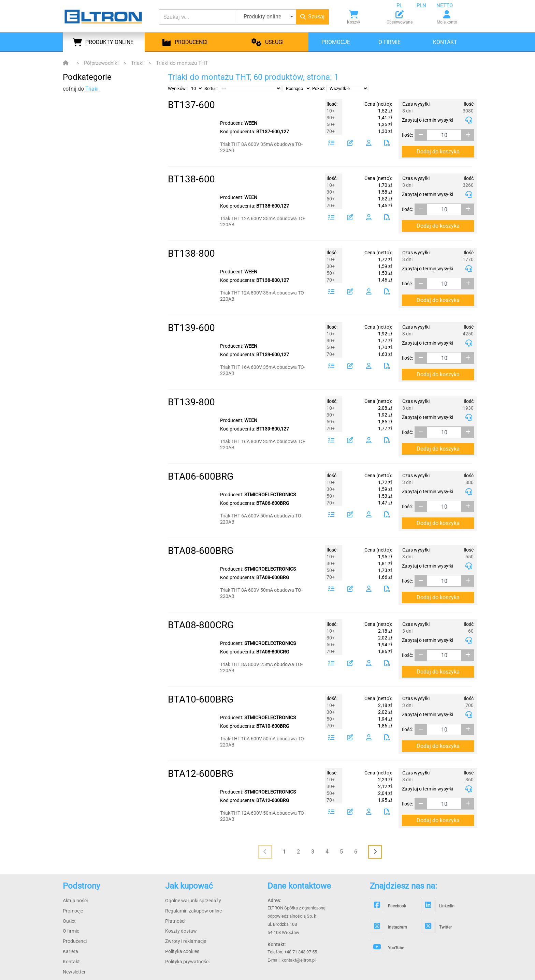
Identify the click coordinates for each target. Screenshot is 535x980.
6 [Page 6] (356, 852)
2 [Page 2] (298, 852)
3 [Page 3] (313, 852)
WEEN (251, 123)
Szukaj (312, 17)
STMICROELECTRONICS (270, 495)
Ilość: (407, 135)
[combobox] (405, 5)
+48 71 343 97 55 (301, 952)
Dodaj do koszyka (438, 152)
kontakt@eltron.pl (299, 960)
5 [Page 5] (341, 852)
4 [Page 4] (327, 852)
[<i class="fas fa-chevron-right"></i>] (375, 852)
